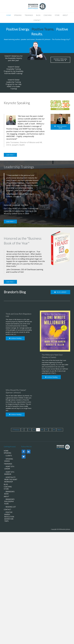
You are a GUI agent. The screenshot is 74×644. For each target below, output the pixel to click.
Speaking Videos (9, 460)
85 (54, 430)
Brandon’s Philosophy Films (9, 501)
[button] (60, 60)
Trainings (29, 15)
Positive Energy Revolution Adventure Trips (9, 517)
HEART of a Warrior (9, 473)
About (65, 15)
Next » (60, 430)
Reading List (11, 507)
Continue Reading (15, 338)
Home (9, 15)
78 (34, 430)
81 (46, 430)
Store (57, 15)
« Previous (16, 430)
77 (30, 430)
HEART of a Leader (9, 468)
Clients (9, 456)
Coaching (48, 15)
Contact (37, 20)
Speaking (18, 15)
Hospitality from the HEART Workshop (11, 480)
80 (42, 430)
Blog (38, 15)
